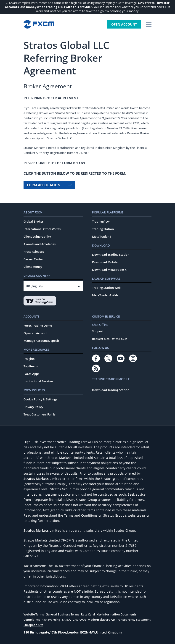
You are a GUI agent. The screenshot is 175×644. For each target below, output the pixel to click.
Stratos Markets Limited (42, 479)
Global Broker (33, 221)
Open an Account (36, 333)
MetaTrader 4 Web (105, 295)
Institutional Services (38, 381)
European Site (33, 625)
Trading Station (103, 229)
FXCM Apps (31, 374)
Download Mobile (105, 262)
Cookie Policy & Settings (40, 399)
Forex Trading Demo (38, 326)
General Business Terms (62, 614)
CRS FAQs (79, 620)
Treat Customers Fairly (40, 414)
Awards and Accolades (40, 244)
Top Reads (31, 366)
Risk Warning (51, 620)
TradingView (101, 221)
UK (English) (34, 286)
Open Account (124, 24)
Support (98, 331)
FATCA (66, 620)
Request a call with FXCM (110, 339)
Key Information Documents (117, 614)
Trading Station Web (106, 288)
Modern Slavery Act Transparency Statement (119, 620)
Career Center (33, 259)
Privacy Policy (33, 407)
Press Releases (34, 252)
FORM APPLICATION (49, 185)
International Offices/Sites (42, 229)
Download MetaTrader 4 (109, 270)
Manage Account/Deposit (41, 341)
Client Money (33, 267)
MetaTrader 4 (102, 237)
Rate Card (88, 614)
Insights (29, 359)
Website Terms (34, 614)
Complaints (32, 620)
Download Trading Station (111, 255)
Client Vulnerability (37, 237)
